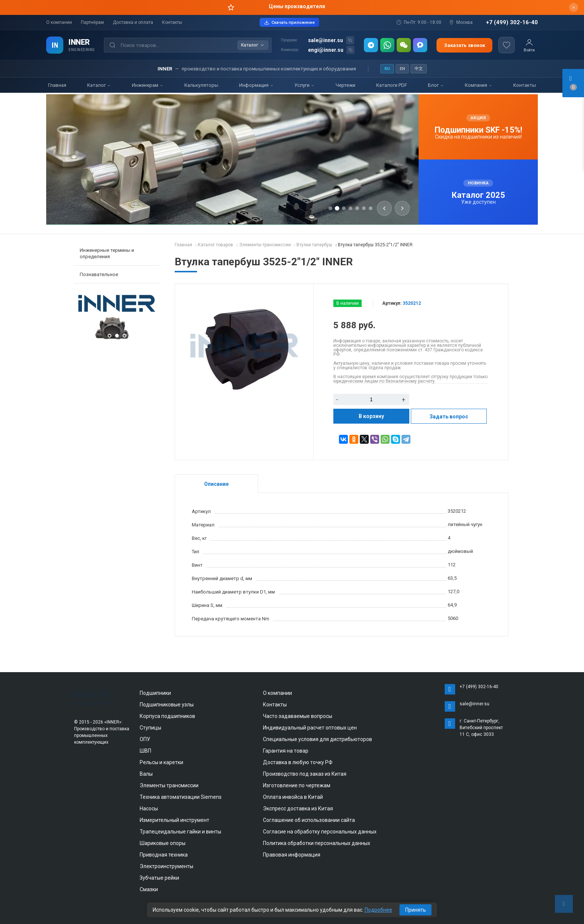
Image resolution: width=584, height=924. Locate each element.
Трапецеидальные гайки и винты (180, 832)
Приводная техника (164, 855)
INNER (79, 42)
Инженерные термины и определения (107, 253)
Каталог (99, 85)
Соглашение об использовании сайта (309, 820)
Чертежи (345, 85)
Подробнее (378, 910)
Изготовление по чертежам (297, 785)
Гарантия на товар (286, 751)
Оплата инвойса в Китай (293, 797)
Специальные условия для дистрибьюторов (318, 739)
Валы (146, 774)
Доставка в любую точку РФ (298, 762)
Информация (256, 85)
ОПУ (145, 739)
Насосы (149, 808)
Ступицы (150, 728)
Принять (416, 910)
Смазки (149, 889)
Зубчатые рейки (159, 878)
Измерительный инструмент (174, 820)
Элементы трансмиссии (169, 785)
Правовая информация (292, 855)
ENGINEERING (82, 50)
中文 (419, 69)
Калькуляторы (201, 85)
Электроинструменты (166, 866)
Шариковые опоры (163, 843)
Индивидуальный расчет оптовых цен (310, 728)
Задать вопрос (449, 417)
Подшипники (155, 693)
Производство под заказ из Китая (305, 774)
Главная (57, 85)
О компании (59, 22)
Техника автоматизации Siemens (181, 797)
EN (402, 69)
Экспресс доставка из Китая (298, 808)
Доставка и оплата (133, 22)
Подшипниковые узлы (167, 705)
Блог (436, 85)
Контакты (172, 22)
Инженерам (148, 85)
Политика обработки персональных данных (317, 843)
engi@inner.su (326, 50)
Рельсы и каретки (161, 762)
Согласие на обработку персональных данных (320, 832)
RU (387, 69)
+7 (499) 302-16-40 (512, 23)
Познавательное (99, 274)
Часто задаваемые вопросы (298, 716)
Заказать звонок (464, 45)
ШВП (145, 751)
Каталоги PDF (392, 85)
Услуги (304, 85)
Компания (479, 85)
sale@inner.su (326, 40)
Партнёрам (92, 22)
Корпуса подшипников (167, 716)
